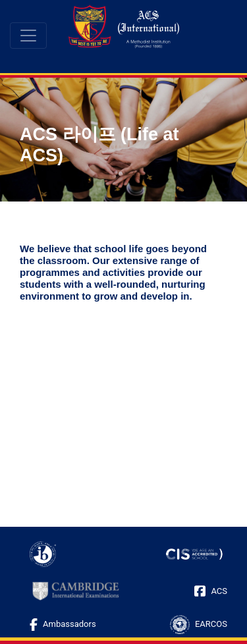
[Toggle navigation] (28, 36)
